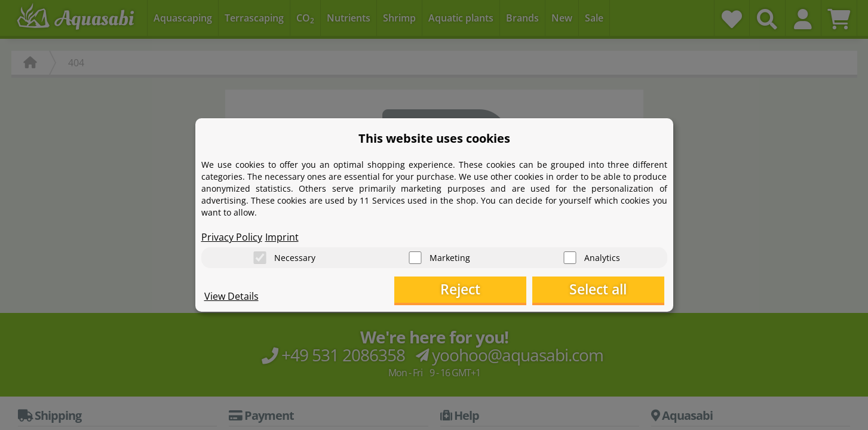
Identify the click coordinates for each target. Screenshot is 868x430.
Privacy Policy (232, 236)
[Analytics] (570, 257)
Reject (479, 290)
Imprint (282, 236)
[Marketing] (415, 257)
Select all (604, 290)
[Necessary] (260, 257)
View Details (231, 296)
